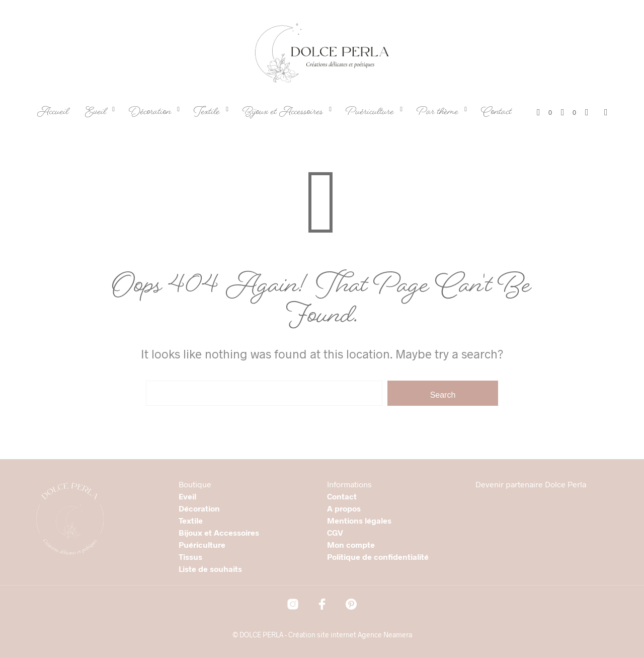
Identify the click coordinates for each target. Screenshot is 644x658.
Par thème (437, 113)
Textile (207, 113)
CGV (335, 532)
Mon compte (351, 544)
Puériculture (370, 113)
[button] (544, 113)
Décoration (150, 113)
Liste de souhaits (210, 569)
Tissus (190, 557)
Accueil (53, 113)
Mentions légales (359, 520)
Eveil (96, 113)
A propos (344, 508)
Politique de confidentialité (378, 557)
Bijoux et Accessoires (283, 113)
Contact (496, 113)
